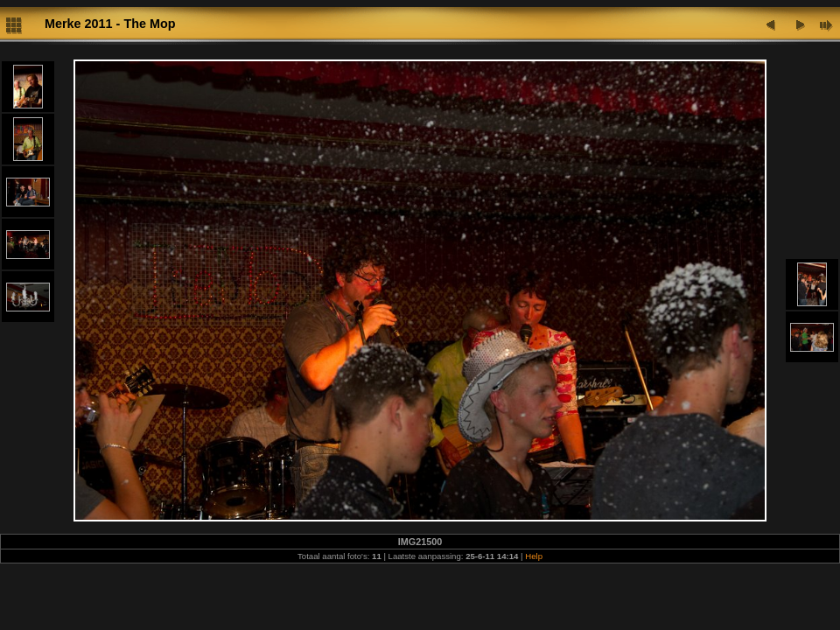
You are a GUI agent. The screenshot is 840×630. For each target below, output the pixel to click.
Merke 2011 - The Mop (110, 24)
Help (534, 556)
